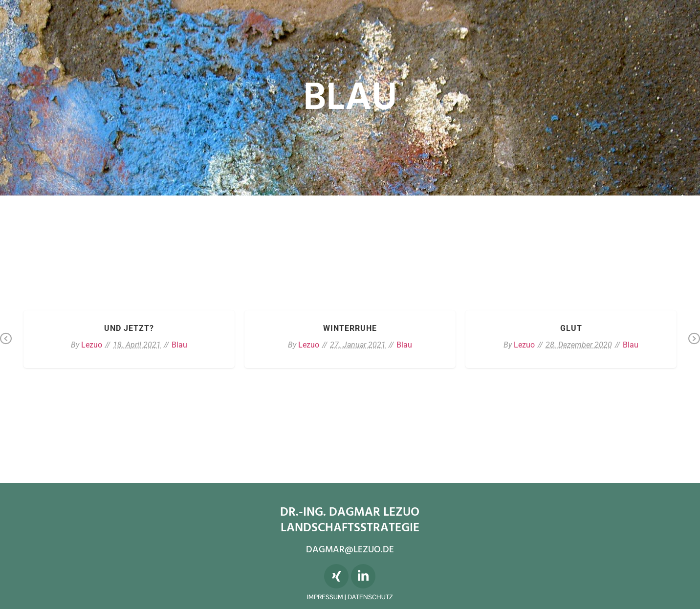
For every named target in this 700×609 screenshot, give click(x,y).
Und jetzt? (129, 328)
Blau (179, 345)
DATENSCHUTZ (370, 597)
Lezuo (92, 345)
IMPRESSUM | (327, 597)
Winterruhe (350, 328)
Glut (571, 328)
